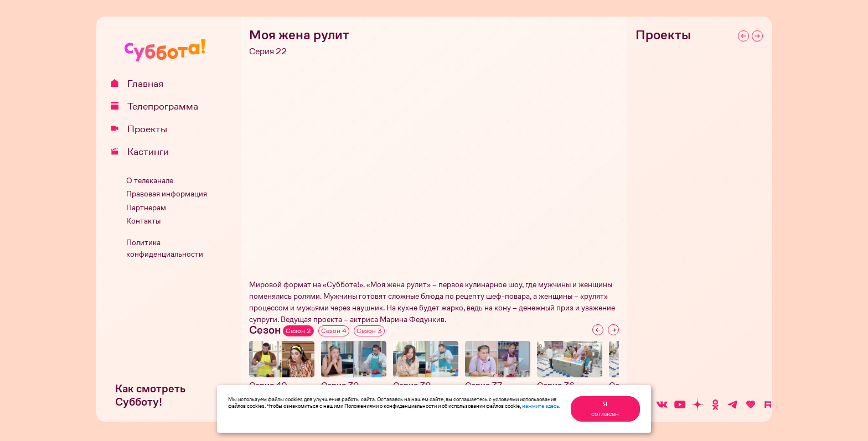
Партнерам (146, 208)
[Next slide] (613, 330)
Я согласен (605, 409)
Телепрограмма (158, 106)
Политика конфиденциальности (165, 248)
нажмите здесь (541, 406)
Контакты (143, 221)
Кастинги (144, 152)
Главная (141, 84)
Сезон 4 (334, 331)
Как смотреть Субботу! (150, 395)
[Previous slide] (598, 330)
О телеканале (150, 181)
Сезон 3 (369, 331)
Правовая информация (167, 194)
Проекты (143, 129)
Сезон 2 (298, 331)
